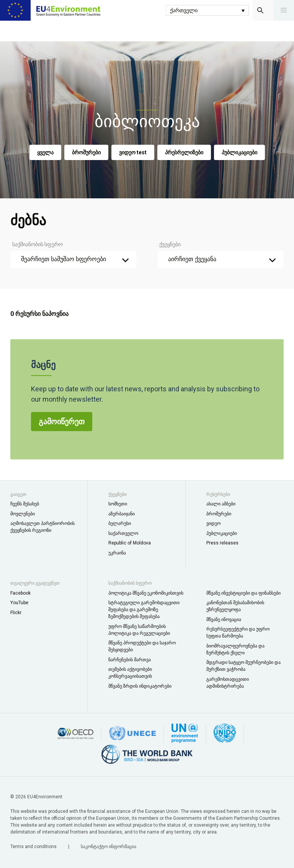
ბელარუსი (120, 523)
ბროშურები (86, 152)
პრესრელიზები (184, 152)
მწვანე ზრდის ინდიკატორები (140, 686)
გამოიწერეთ (62, 423)
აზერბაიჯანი (122, 514)
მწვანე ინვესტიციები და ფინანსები (243, 593)
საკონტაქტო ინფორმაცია (109, 847)
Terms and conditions (34, 847)
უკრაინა (117, 553)
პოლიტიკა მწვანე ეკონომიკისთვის (146, 593)
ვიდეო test (133, 152)
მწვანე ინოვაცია (224, 620)
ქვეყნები (170, 244)
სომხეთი (118, 504)
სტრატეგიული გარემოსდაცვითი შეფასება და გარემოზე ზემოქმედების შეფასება (144, 610)
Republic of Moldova (130, 543)
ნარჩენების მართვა (130, 660)
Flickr (16, 613)
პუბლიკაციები (239, 152)
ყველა (45, 152)
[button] (284, 10)
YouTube (19, 603)
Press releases (222, 543)
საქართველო (123, 533)
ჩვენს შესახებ (25, 504)
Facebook (20, 593)
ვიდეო (213, 523)
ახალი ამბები (221, 504)
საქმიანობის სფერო (38, 244)
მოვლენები (23, 514)
